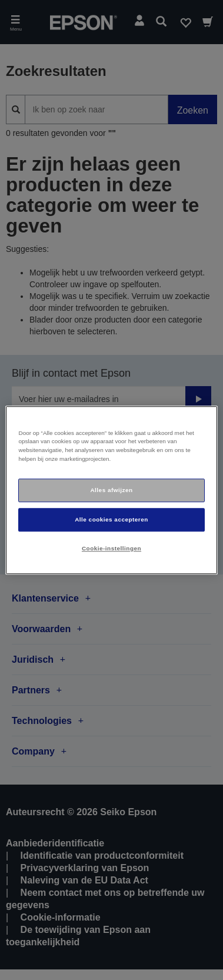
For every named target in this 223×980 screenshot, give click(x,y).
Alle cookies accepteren (111, 519)
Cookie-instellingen (111, 548)
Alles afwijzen (111, 490)
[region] (111, 490)
